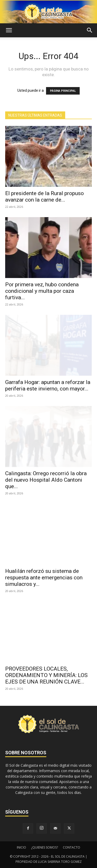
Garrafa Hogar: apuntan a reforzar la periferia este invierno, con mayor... (48, 385)
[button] (9, 30)
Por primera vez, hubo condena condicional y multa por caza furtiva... (42, 291)
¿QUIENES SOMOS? (44, 847)
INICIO (21, 847)
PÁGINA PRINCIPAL (63, 91)
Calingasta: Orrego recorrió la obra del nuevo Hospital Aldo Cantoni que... (46, 480)
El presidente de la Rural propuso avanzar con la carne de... (44, 197)
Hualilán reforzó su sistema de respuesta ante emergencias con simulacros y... (44, 578)
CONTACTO (72, 847)
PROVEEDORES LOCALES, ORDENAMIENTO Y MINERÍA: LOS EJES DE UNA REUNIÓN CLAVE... (46, 675)
